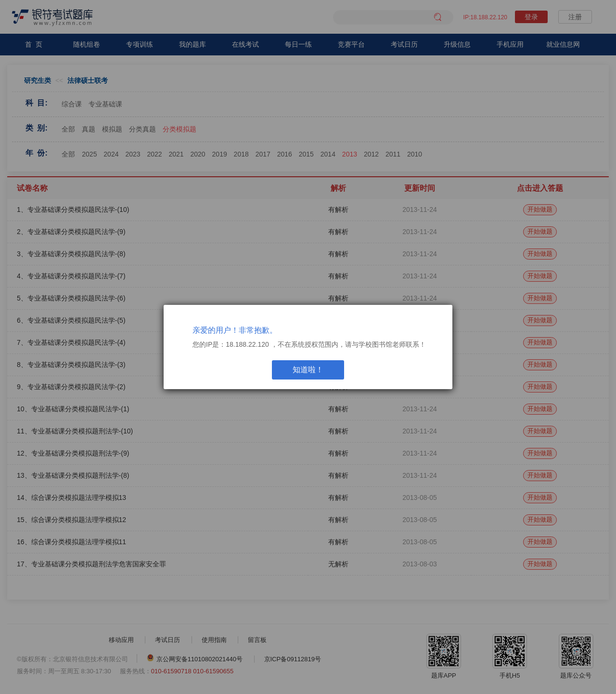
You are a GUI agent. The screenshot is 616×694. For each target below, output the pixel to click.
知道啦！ (308, 370)
